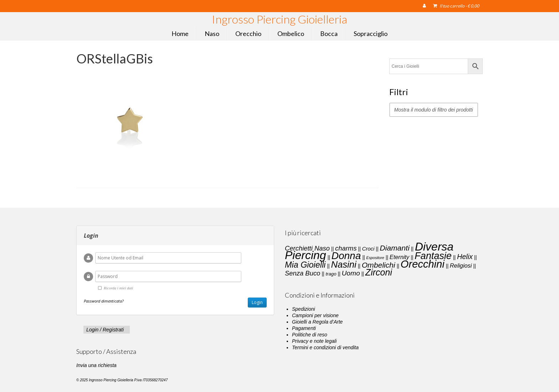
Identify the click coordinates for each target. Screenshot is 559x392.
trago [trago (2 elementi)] (331, 274)
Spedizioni (304, 309)
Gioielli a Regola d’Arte (317, 322)
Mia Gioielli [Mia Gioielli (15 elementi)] (305, 265)
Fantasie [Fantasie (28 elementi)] (433, 256)
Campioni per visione (315, 315)
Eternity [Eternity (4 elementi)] (399, 257)
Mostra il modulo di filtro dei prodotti (434, 110)
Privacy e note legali (314, 341)
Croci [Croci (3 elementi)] (368, 249)
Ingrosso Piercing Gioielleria (279, 19)
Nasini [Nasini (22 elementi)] (343, 264)
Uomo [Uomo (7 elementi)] (351, 273)
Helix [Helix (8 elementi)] (465, 257)
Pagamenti (304, 328)
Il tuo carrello (456, 6)
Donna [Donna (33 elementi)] (346, 256)
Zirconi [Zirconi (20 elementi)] (379, 272)
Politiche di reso (310, 335)
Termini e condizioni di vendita (325, 347)
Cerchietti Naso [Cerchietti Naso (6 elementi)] (307, 248)
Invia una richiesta (96, 365)
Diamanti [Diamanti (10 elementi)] (394, 248)
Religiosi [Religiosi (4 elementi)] (461, 265)
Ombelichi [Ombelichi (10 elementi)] (379, 265)
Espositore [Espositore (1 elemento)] (375, 258)
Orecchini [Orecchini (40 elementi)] (423, 264)
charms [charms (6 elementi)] (346, 248)
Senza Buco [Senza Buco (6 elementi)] (302, 273)
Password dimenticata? (104, 301)
